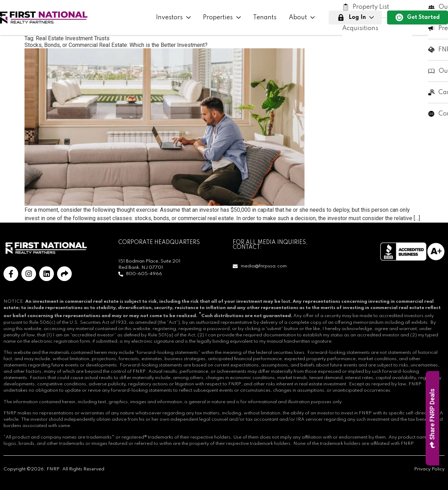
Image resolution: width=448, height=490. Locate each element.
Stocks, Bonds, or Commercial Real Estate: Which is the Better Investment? (116, 45)
